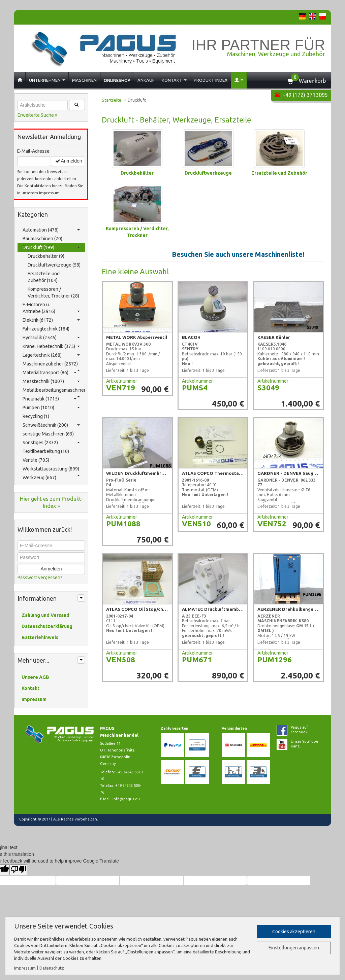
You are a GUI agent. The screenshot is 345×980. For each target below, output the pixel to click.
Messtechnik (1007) (51, 381)
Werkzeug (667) (39, 478)
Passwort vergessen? (40, 577)
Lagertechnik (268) (51, 355)
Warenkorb (312, 81)
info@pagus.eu (126, 799)
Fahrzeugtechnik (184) (46, 329)
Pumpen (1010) (51, 408)
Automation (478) (51, 230)
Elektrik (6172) (51, 320)
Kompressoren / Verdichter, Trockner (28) (53, 292)
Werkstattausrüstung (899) (51, 470)
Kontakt (174, 80)
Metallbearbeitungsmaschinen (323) (54, 391)
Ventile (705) (36, 460)
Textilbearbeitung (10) (46, 451)
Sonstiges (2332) (51, 443)
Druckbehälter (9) (46, 256)
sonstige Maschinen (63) (48, 434)
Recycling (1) (36, 416)
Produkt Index (211, 80)
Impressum (25, 968)
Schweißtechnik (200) (51, 425)
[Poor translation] (19, 870)
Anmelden (69, 161)
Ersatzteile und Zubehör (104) (44, 277)
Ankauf (146, 80)
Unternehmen (47, 80)
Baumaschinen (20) (42, 239)
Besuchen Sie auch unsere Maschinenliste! (243, 254)
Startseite (112, 100)
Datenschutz (52, 968)
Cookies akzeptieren (294, 932)
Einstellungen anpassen (294, 948)
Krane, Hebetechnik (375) (51, 346)
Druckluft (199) (51, 247)
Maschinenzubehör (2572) (51, 365)
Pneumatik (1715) (50, 399)
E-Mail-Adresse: (34, 151)
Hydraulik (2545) (51, 338)
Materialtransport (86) (50, 373)
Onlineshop (117, 80)
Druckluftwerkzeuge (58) (54, 265)
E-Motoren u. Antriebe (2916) (51, 308)
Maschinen (84, 80)
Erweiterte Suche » (37, 115)
